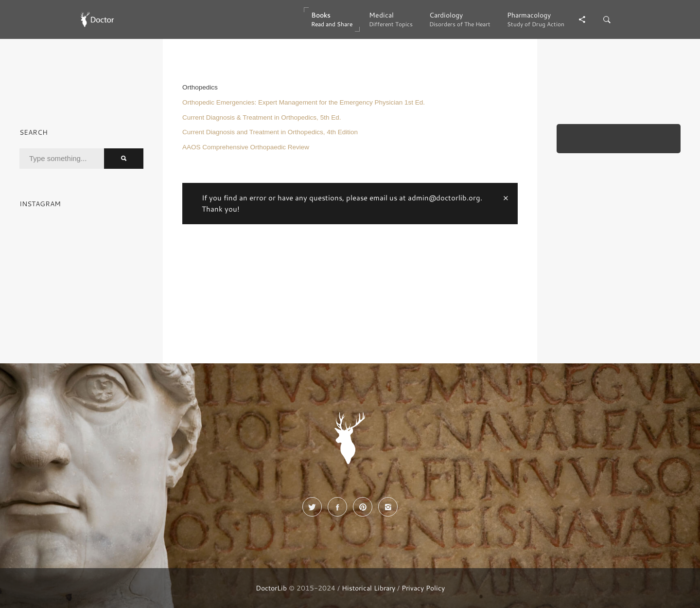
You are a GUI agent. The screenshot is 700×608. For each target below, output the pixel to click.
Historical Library (368, 588)
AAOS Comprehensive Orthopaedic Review (246, 147)
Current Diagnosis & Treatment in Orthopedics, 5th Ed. (262, 117)
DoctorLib (271, 588)
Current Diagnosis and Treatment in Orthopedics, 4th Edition (270, 132)
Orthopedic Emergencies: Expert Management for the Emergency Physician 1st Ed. (304, 102)
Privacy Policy (423, 588)
